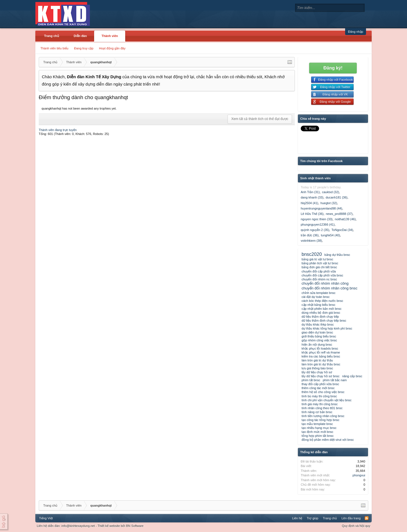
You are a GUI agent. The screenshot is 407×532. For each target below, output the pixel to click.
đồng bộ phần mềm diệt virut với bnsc (328, 440)
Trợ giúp (312, 518)
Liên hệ (297, 518)
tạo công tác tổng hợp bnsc (321, 420)
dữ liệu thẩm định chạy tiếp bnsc (324, 320)
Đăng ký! (333, 68)
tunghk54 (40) (330, 235)
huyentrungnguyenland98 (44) (322, 208)
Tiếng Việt (46, 518)
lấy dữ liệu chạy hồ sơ (317, 372)
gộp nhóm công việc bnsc (319, 340)
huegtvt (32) (329, 203)
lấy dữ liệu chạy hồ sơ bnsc (321, 376)
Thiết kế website (109, 526)
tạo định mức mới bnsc (317, 432)
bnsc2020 (312, 254)
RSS (367, 518)
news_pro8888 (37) (339, 214)
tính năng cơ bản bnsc (317, 412)
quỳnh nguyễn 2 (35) (315, 230)
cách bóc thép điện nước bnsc (322, 301)
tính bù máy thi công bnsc (319, 396)
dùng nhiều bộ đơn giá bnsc (321, 313)
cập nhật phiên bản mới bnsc (322, 309)
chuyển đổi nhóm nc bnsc (319, 279)
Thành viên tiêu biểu (54, 48)
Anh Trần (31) (310, 192)
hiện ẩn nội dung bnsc (317, 345)
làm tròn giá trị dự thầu (317, 360)
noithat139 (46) (345, 219)
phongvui (359, 475)
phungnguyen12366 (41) (318, 224)
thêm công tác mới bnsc (318, 388)
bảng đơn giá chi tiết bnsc (319, 267)
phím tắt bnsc (311, 380)
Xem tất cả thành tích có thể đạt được (260, 119)
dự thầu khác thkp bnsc (318, 324)
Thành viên (110, 36)
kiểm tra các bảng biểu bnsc (321, 356)
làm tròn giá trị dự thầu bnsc (321, 364)
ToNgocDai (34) (342, 230)
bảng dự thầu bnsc (337, 255)
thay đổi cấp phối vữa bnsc (320, 384)
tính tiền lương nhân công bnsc (323, 416)
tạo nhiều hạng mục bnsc (319, 428)
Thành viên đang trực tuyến (58, 130)
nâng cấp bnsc (352, 376)
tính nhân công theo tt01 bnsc (322, 408)
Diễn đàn (80, 36)
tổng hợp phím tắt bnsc (318, 436)
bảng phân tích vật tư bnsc (320, 263)
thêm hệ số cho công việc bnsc (323, 392)
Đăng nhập (356, 32)
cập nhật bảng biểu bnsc (318, 305)
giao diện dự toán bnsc (317, 332)
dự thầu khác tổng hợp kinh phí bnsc (327, 328)
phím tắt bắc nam (335, 380)
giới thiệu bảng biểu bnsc (319, 336)
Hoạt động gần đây (112, 48)
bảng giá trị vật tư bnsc (317, 259)
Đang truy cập (84, 48)
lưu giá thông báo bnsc (317, 368)
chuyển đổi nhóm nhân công (325, 283)
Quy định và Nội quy (356, 526)
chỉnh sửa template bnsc (319, 293)
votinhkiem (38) (311, 241)
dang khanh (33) (312, 197)
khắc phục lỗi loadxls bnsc (320, 348)
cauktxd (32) (331, 192)
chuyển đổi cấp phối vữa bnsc (322, 275)
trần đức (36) (310, 235)
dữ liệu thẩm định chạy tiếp (320, 317)
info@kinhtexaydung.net (78, 526)
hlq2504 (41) (309, 203)
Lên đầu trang (351, 518)
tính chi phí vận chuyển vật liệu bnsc (327, 400)
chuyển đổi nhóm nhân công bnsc (330, 288)
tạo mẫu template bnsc (317, 424)
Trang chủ (52, 36)
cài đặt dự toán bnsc (316, 297)
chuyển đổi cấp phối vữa (319, 271)
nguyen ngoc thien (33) (317, 219)
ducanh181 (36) (336, 197)
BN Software (135, 526)
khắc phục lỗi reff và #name (321, 352)
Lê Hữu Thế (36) (312, 214)
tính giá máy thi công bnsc (320, 404)
